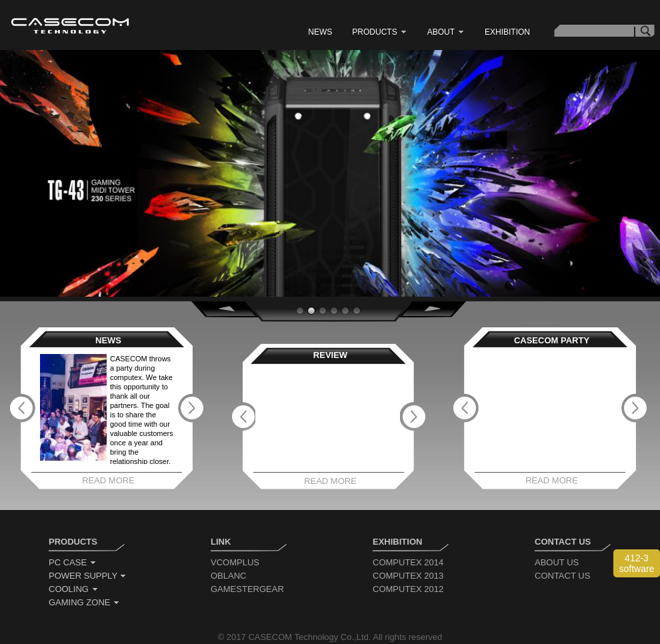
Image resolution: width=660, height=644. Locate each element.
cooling (74, 589)
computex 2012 (408, 589)
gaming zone (84, 602)
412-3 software (637, 563)
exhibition (507, 32)
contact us (562, 576)
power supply (88, 576)
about (446, 32)
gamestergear (247, 589)
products (379, 32)
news (320, 32)
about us (557, 562)
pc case (73, 562)
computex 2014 (408, 562)
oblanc (228, 576)
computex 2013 (408, 576)
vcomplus (235, 562)
